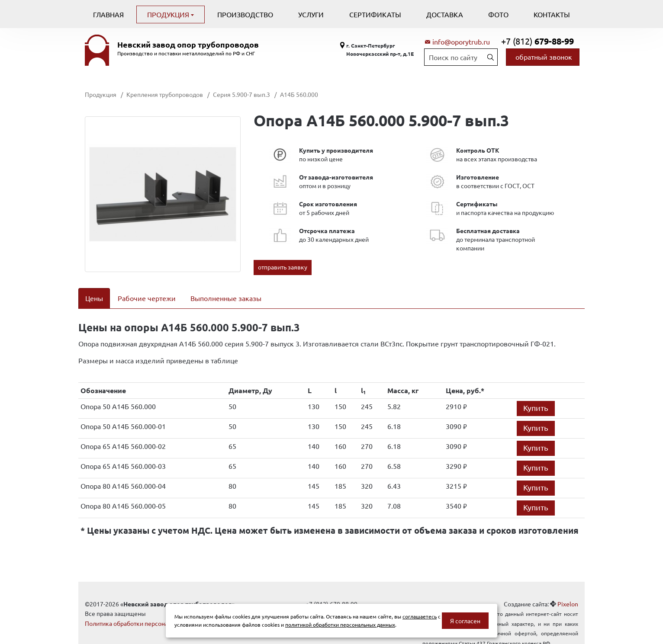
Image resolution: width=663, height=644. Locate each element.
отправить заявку (283, 267)
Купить (536, 396)
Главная (108, 14)
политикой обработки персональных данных (340, 625)
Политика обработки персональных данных (146, 612)
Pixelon (568, 593)
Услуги (311, 14)
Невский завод (188, 45)
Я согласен (465, 621)
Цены (94, 298)
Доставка (445, 14)
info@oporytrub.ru (461, 42)
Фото (498, 14)
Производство (245, 14)
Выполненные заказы (226, 298)
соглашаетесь (420, 616)
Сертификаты (375, 14)
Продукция (169, 14)
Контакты (552, 14)
